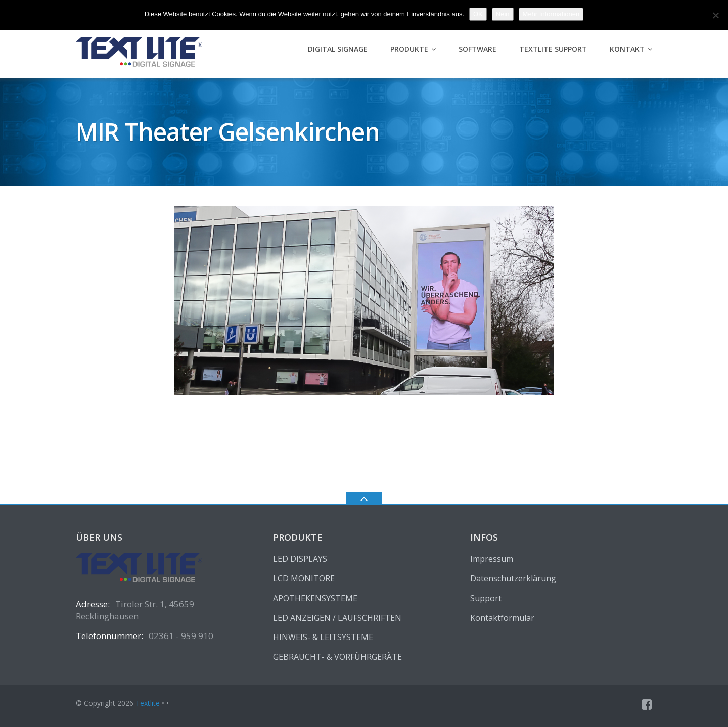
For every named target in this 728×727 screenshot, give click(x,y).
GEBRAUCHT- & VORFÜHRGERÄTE (337, 657)
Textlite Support (553, 49)
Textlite (148, 703)
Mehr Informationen (551, 14)
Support (486, 598)
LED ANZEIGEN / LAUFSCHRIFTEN (337, 618)
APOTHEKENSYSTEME (315, 598)
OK (478, 14)
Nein (503, 14)
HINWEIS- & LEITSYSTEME (323, 637)
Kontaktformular (502, 618)
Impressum (492, 559)
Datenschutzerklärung (513, 578)
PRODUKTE (409, 49)
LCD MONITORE (304, 578)
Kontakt (627, 49)
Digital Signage (338, 49)
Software (477, 49)
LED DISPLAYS (300, 559)
